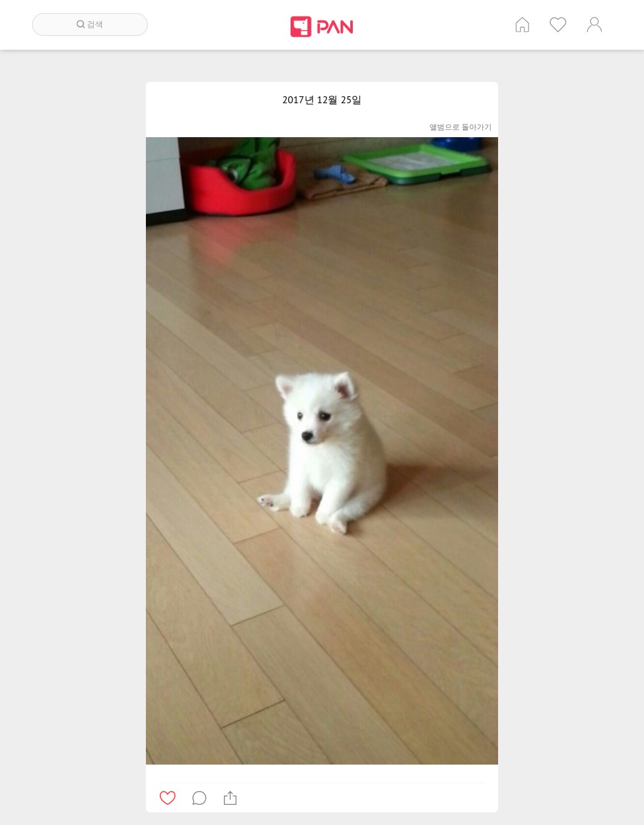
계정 (594, 25)
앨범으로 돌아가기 (461, 127)
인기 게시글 (558, 25)
